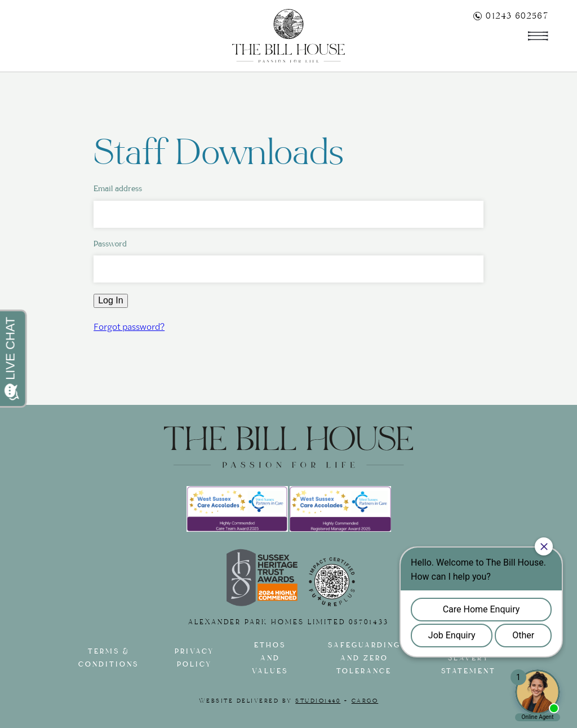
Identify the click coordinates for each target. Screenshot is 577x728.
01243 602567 (511, 16)
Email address (118, 189)
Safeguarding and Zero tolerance (364, 658)
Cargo (365, 701)
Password (110, 244)
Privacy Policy (194, 658)
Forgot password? (129, 326)
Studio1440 (318, 701)
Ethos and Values (270, 658)
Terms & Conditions (108, 658)
